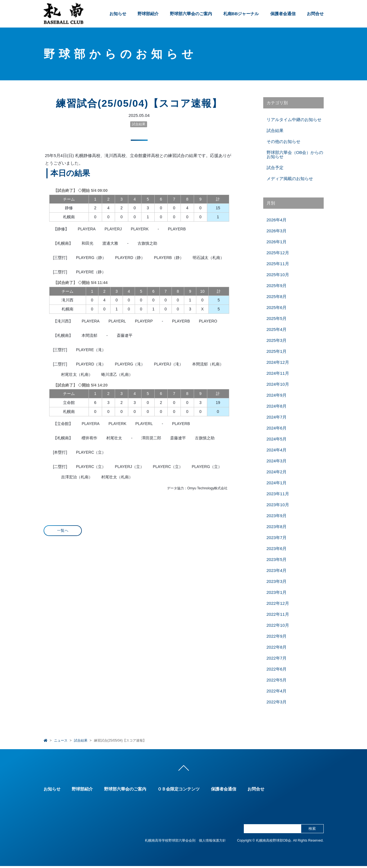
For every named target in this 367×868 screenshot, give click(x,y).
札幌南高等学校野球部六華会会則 (170, 842)
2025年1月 (277, 351)
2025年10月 (278, 275)
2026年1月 (277, 242)
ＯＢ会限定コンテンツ (179, 791)
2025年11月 (278, 264)
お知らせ (118, 14)
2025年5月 (277, 318)
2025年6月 (277, 307)
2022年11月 (278, 614)
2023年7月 (277, 538)
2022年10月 (278, 625)
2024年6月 (277, 428)
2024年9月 (277, 395)
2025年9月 (277, 286)
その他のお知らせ (283, 141)
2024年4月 (277, 450)
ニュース (61, 740)
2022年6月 (277, 669)
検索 (312, 830)
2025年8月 (277, 296)
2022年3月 (277, 702)
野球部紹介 (148, 14)
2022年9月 (277, 636)
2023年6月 (277, 548)
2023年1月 (277, 592)
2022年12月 (278, 603)
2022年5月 (277, 680)
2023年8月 (277, 527)
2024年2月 (277, 472)
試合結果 (139, 124)
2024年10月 (278, 384)
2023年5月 (277, 559)
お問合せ (315, 14)
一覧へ (63, 530)
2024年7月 (277, 417)
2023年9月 (277, 516)
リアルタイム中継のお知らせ (294, 120)
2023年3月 (277, 581)
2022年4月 (277, 691)
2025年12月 (278, 253)
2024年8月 (277, 406)
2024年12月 (278, 362)
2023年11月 (278, 494)
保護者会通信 (283, 14)
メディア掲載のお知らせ (290, 179)
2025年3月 (277, 340)
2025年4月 (277, 329)
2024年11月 (278, 373)
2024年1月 (277, 483)
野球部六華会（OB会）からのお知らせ (295, 154)
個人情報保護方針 (212, 842)
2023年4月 (277, 570)
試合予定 (275, 168)
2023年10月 (278, 505)
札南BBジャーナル (241, 14)
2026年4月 (277, 220)
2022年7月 (277, 658)
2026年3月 (277, 231)
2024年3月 (277, 461)
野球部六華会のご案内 (191, 14)
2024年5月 (277, 439)
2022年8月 (277, 647)
